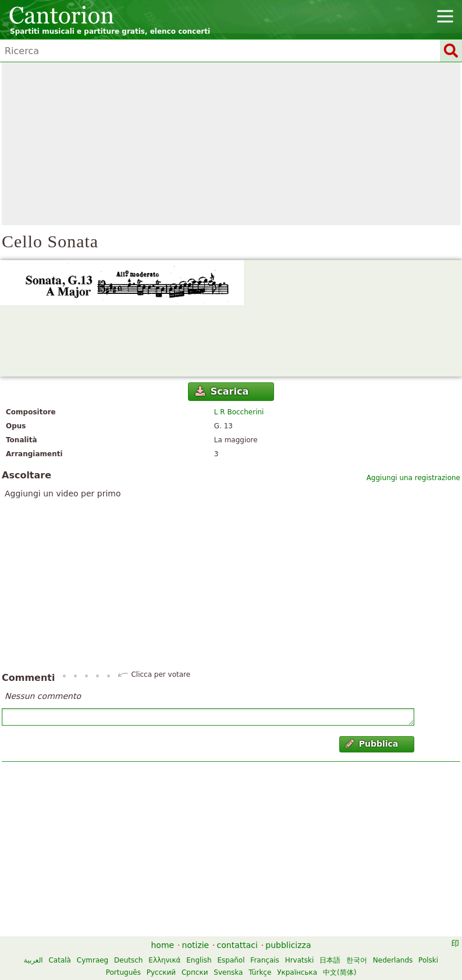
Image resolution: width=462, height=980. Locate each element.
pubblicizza (288, 945)
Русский (161, 972)
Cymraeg (93, 960)
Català (59, 960)
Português (123, 972)
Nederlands (393, 960)
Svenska (228, 972)
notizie (196, 945)
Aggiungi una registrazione (413, 478)
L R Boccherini (239, 412)
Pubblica (372, 744)
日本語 (330, 960)
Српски (195, 972)
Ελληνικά (164, 960)
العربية (33, 960)
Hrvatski (300, 960)
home (163, 945)
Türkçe (260, 972)
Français (264, 960)
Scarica (222, 391)
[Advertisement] (231, 144)
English (199, 960)
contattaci (237, 945)
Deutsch (128, 960)
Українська (297, 972)
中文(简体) (340, 972)
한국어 (357, 960)
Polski (428, 960)
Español (231, 960)
